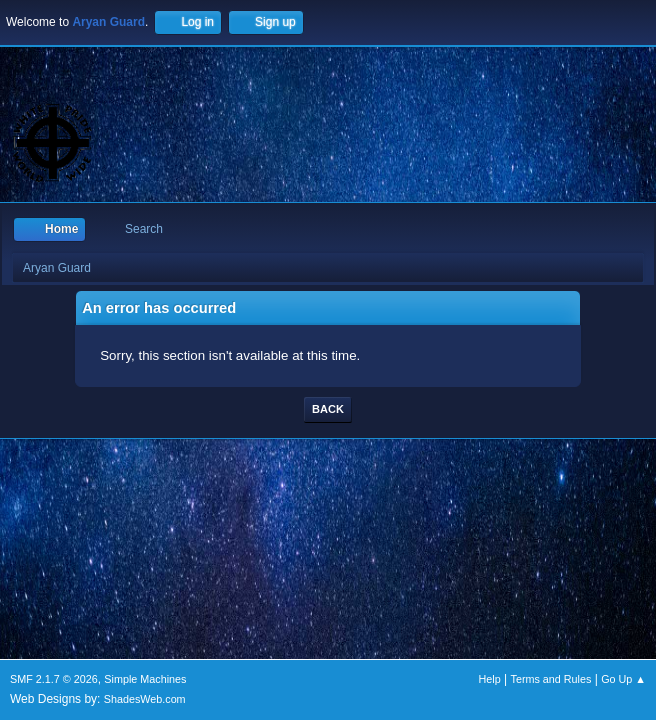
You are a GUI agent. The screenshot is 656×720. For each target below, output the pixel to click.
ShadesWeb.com (145, 699)
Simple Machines (145, 679)
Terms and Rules (551, 679)
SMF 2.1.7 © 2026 (54, 679)
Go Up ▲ (623, 679)
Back (328, 409)
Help (490, 679)
